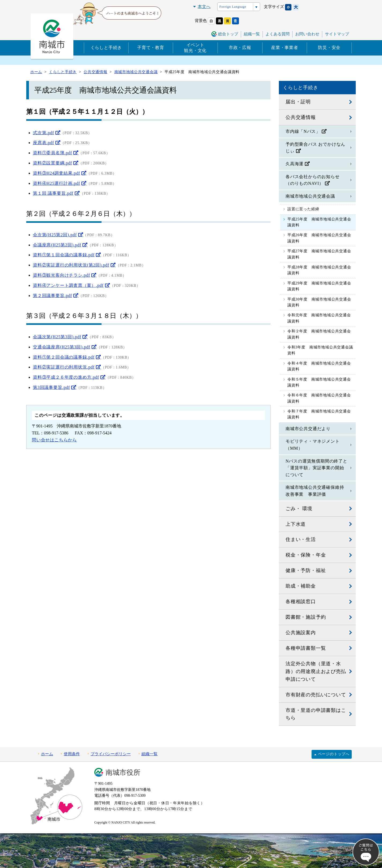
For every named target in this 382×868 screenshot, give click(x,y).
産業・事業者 (285, 48)
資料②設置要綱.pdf (53, 163)
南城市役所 (123, 773)
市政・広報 (240, 48)
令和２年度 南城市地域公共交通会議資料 (319, 334)
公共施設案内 (301, 633)
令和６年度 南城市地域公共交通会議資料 (319, 398)
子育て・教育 (151, 48)
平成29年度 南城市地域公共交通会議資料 (319, 286)
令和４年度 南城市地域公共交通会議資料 (319, 366)
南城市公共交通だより (308, 429)
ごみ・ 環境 (299, 509)
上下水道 (296, 524)
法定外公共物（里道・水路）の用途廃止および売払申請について (316, 671)
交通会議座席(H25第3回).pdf (62, 347)
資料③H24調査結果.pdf (57, 173)
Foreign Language (233, 7)
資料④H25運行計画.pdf (57, 183)
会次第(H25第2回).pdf (55, 235)
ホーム (47, 754)
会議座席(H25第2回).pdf (57, 245)
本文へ (204, 7)
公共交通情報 (301, 117)
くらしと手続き (106, 48)
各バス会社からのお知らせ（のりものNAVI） (313, 180)
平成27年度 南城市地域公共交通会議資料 (319, 254)
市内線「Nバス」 (303, 131)
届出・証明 (298, 102)
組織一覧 (252, 34)
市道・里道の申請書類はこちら (316, 714)
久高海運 (295, 164)
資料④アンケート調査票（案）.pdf (68, 285)
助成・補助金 (301, 586)
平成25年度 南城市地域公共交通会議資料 (319, 222)
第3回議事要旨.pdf (51, 387)
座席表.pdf (44, 143)
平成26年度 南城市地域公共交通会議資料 (319, 238)
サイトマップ (337, 34)
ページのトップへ (334, 754)
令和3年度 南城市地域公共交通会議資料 (320, 350)
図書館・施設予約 (306, 617)
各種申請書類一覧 (306, 648)
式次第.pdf (44, 133)
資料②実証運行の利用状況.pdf (64, 367)
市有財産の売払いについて (316, 695)
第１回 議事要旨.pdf (53, 193)
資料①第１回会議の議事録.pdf (64, 255)
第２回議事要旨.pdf (53, 296)
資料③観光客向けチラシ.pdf (61, 275)
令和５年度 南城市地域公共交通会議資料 (319, 382)
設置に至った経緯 (303, 209)
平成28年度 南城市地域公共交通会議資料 (319, 270)
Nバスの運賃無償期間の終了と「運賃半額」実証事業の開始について (317, 468)
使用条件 (72, 754)
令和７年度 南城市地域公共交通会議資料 (319, 414)
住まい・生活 (301, 539)
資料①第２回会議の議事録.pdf (64, 357)
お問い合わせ (307, 34)
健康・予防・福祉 (306, 570)
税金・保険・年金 (306, 555)
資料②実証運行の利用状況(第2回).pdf (71, 265)
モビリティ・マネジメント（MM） (313, 445)
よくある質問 (278, 34)
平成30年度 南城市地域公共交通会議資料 (319, 302)
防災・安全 (329, 48)
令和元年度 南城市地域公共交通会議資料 (319, 318)
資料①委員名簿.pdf (53, 153)
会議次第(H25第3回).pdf (57, 337)
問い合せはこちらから (54, 440)
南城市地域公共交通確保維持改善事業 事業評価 (315, 491)
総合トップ (228, 34)
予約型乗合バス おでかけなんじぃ (315, 148)
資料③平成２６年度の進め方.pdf (66, 377)
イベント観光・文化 (195, 48)
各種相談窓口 (301, 602)
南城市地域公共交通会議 (310, 196)
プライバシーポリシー (111, 754)
